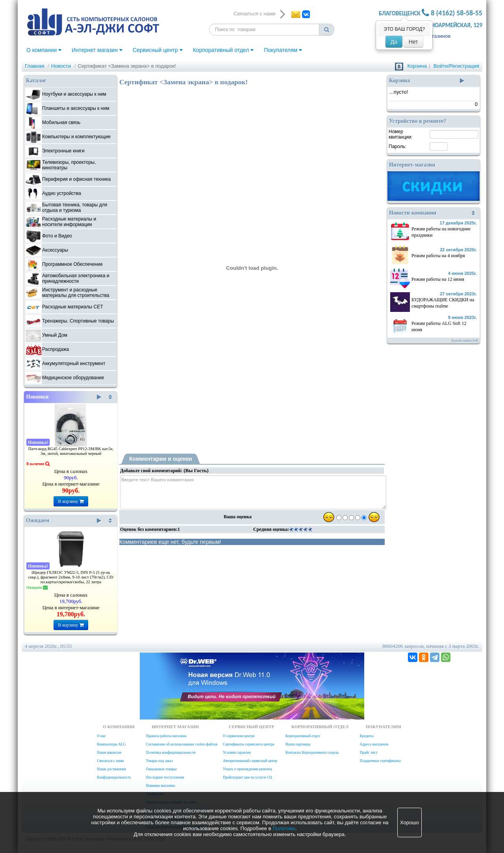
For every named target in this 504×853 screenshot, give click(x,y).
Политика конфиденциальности (170, 753)
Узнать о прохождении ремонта (247, 769)
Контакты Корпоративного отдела (312, 753)
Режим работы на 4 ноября (438, 256)
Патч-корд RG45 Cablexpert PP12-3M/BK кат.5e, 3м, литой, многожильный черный (71, 451)
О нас (101, 736)
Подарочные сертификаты (380, 761)
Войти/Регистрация (456, 66)
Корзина (417, 66)
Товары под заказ (159, 761)
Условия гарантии (237, 753)
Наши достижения (111, 769)
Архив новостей (464, 340)
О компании (44, 50)
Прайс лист (369, 753)
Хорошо (409, 822)
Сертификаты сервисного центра (249, 744)
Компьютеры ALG (111, 744)
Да (394, 42)
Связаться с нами (110, 761)
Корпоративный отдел (223, 50)
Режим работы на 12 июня (438, 279)
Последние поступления (165, 777)
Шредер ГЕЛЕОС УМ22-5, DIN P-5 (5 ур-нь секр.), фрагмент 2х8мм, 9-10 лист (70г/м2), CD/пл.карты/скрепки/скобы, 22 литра (71, 577)
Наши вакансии (109, 753)
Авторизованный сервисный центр (250, 761)
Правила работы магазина (166, 736)
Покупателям (283, 50)
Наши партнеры (298, 744)
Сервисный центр (158, 50)
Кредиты (367, 736)
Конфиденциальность (114, 777)
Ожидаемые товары (161, 769)
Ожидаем (64, 521)
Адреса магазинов (374, 744)
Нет (413, 42)
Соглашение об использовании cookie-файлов (182, 744)
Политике (284, 828)
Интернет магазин (97, 50)
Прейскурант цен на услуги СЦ (247, 777)
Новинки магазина (160, 786)
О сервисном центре (239, 736)
